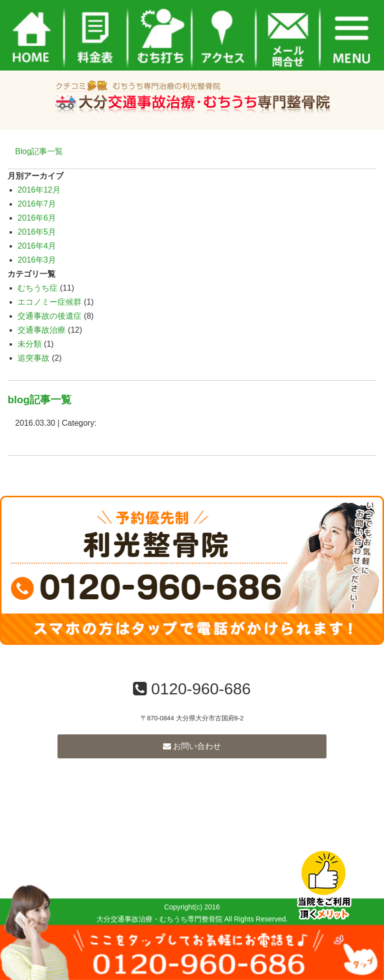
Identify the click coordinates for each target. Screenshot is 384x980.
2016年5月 (37, 232)
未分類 (29, 344)
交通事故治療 (41, 330)
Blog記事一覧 (39, 151)
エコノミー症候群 (49, 302)
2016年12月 (39, 190)
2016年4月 (37, 246)
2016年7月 (37, 204)
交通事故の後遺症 (49, 316)
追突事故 (33, 358)
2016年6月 (37, 218)
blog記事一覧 (39, 399)
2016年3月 (37, 260)
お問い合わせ (192, 746)
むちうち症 (37, 288)
